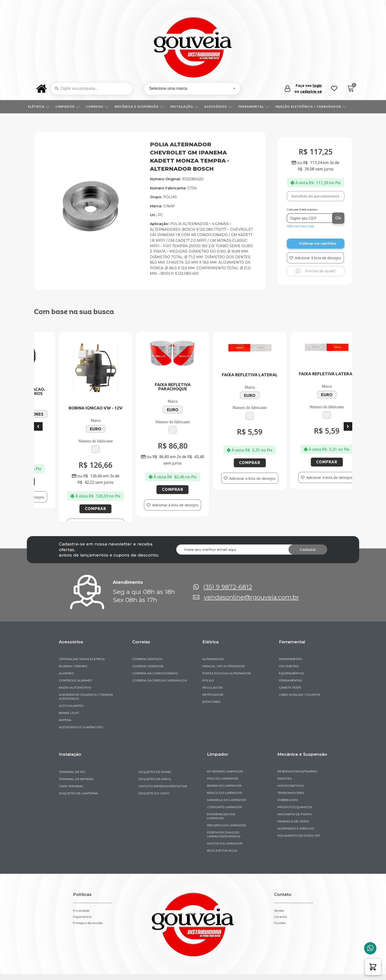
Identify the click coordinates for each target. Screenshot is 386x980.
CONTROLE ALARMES (75, 649)
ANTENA (65, 688)
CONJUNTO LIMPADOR (225, 776)
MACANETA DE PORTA (295, 783)
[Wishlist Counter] (334, 89)
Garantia (280, 885)
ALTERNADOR (213, 627)
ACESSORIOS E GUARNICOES (81, 696)
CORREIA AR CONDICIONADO (155, 642)
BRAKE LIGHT (69, 681)
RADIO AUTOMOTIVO (75, 656)
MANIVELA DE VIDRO (293, 790)
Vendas (279, 879)
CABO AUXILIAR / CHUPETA (300, 663)
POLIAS (208, 649)
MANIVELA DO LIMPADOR (227, 768)
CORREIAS (103, 106)
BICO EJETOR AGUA (222, 819)
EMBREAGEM (288, 768)
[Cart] (351, 89)
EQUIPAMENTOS (291, 642)
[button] (373, 967)
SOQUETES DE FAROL (155, 747)
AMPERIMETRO (291, 627)
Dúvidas (280, 891)
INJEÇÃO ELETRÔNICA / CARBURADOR (316, 106)
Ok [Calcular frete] (338, 218)
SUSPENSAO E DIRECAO (296, 797)
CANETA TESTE (290, 656)
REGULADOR (212, 656)
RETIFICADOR (213, 663)
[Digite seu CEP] (310, 218)
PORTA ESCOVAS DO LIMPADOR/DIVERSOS (224, 803)
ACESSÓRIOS (224, 106)
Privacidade (81, 879)
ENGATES (285, 747)
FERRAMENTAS (290, 649)
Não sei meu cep (300, 226)
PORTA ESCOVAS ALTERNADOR (227, 642)
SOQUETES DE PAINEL (155, 740)
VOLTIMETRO (289, 635)
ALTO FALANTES (71, 674)
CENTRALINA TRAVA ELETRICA (82, 627)
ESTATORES (211, 670)
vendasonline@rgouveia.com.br (251, 566)
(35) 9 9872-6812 (228, 555)
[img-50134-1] (91, 231)
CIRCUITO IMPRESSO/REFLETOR (163, 755)
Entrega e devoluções (88, 891)
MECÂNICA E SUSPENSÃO (145, 106)
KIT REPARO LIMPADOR (225, 740)
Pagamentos (82, 885)
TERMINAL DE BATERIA (76, 747)
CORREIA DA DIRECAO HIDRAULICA (160, 649)
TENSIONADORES (291, 761)
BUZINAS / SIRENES (73, 635)
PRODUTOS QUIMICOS (295, 776)
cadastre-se (311, 91)
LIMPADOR (73, 106)
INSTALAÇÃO (190, 106)
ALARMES (66, 642)
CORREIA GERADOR (148, 635)
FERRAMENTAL (259, 106)
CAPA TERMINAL (71, 755)
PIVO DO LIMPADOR (223, 747)
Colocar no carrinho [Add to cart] (318, 243)
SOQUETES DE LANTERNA (78, 762)
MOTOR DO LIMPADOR (225, 812)
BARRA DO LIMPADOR (224, 754)
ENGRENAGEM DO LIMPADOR (221, 785)
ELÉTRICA (44, 106)
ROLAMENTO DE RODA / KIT (299, 804)
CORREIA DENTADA (147, 627)
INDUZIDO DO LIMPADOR (226, 794)
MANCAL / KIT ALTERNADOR (224, 635)
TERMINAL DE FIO (72, 740)
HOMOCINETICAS (290, 754)
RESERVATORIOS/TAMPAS (297, 740)
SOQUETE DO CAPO (154, 762)
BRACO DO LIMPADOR (225, 761)
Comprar (51, 482)
